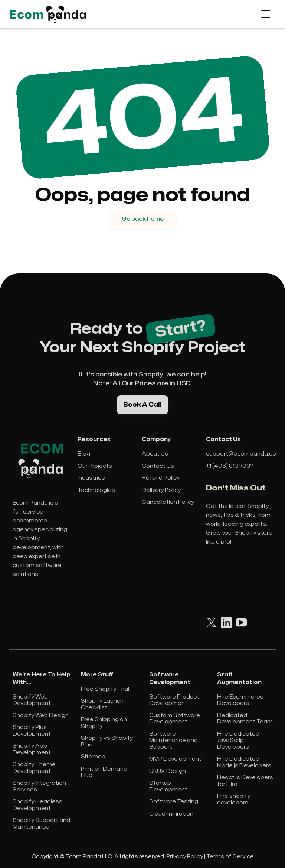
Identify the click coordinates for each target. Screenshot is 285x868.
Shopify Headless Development (37, 805)
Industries (91, 478)
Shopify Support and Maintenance (41, 824)
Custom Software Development (175, 719)
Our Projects (95, 466)
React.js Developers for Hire (245, 781)
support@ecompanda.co (241, 454)
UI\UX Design (168, 771)
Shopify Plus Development (32, 731)
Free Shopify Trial (105, 689)
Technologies (96, 490)
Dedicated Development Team (245, 719)
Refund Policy (161, 478)
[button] (266, 14)
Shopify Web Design (41, 715)
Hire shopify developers (234, 799)
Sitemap (93, 757)
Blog (84, 454)
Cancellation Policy (168, 502)
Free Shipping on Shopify (104, 723)
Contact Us (158, 466)
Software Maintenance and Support (173, 741)
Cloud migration (171, 814)
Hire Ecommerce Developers (240, 700)
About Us (155, 454)
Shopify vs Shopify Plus (107, 741)
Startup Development (168, 786)
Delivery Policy (161, 490)
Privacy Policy (185, 857)
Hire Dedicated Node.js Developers (244, 762)
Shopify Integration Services (39, 786)
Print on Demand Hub (104, 772)
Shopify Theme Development (34, 768)
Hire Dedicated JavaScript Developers (238, 741)
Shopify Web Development (32, 700)
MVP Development (175, 759)
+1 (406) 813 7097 (230, 466)
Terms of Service (230, 857)
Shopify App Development (32, 749)
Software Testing (174, 802)
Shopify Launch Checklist (102, 704)
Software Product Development (174, 700)
